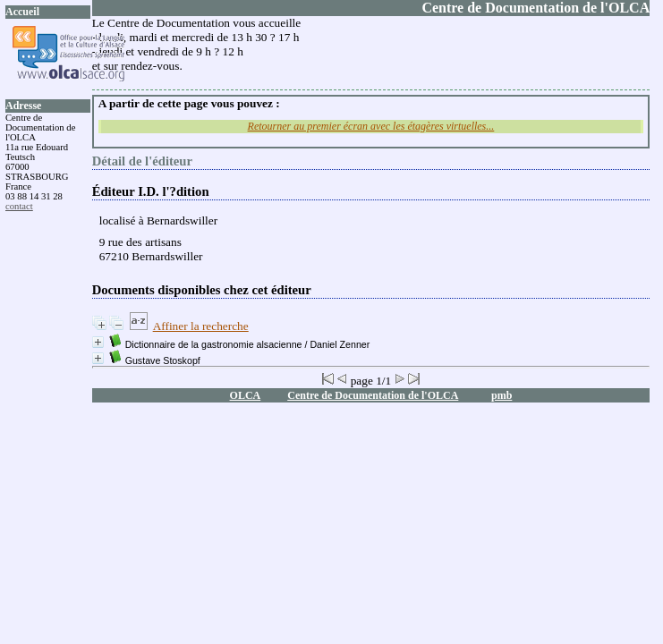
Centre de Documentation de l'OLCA (373, 395)
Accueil (22, 12)
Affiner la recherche (201, 326)
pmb (501, 395)
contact (19, 206)
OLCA (246, 395)
